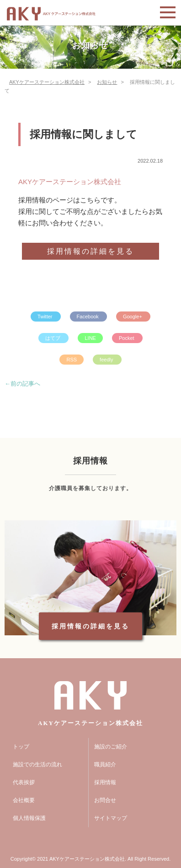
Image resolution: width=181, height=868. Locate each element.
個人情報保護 (29, 818)
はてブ (53, 338)
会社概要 (24, 800)
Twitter (45, 317)
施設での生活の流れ (37, 764)
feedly (107, 360)
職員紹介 (105, 764)
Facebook (88, 317)
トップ (21, 747)
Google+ (133, 317)
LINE (90, 338)
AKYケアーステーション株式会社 (70, 182)
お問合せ (105, 800)
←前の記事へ (22, 384)
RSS (72, 360)
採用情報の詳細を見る (90, 251)
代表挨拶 (24, 782)
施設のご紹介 (111, 747)
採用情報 (105, 782)
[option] (90, 578)
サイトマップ (111, 818)
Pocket (127, 338)
